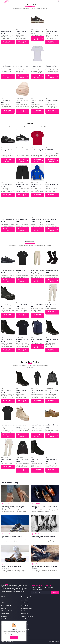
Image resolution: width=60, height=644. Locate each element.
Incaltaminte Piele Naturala (27, 617)
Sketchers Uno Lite (5, 616)
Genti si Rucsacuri (25, 606)
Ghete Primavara (25, 611)
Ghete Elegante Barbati (27, 609)
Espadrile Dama (25, 603)
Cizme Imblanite (25, 601)
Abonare (55, 593)
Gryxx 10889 (4, 609)
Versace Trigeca (5, 621)
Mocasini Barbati (25, 619)
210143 (3, 601)
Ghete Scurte (4, 618)
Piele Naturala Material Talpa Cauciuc (8, 612)
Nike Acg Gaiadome (6, 606)
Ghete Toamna (24, 614)
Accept (14, 639)
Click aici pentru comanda (8, 42)
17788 (2, 603)
